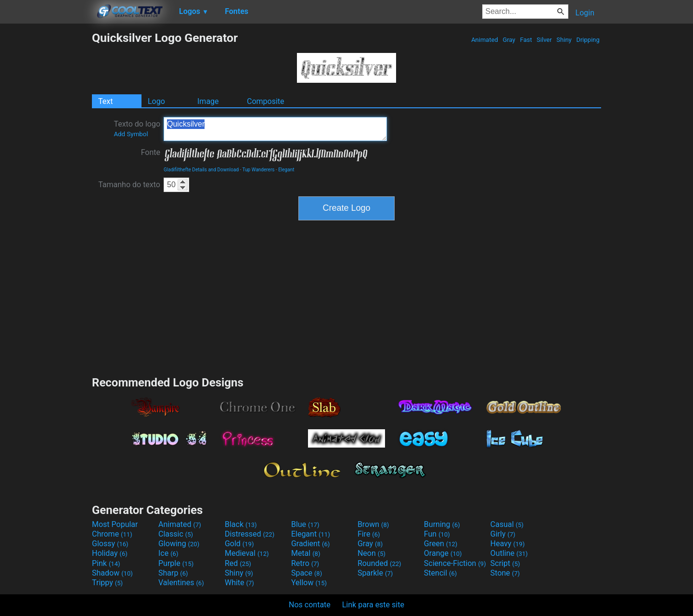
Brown (373, 524)
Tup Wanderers (259, 170)
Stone (505, 573)
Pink (106, 563)
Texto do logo (137, 128)
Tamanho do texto (129, 185)
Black (241, 524)
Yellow (309, 583)
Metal (306, 553)
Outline (509, 553)
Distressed (250, 534)
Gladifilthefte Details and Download (201, 170)
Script (505, 563)
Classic (176, 534)
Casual (507, 524)
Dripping (588, 40)
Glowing (179, 544)
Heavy (507, 544)
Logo (156, 101)
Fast (526, 40)
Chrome (112, 534)
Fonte (151, 152)
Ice (168, 553)
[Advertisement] (46, 175)
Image (208, 101)
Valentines (181, 583)
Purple (176, 563)
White (239, 583)
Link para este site (373, 605)
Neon (372, 553)
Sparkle (375, 573)
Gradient (310, 544)
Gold (239, 544)
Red (238, 563)
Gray (509, 40)
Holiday (110, 553)
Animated (485, 40)
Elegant (286, 170)
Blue (305, 524)
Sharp (173, 573)
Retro (305, 563)
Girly (503, 534)
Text (105, 101)
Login (585, 13)
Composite (266, 101)
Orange (443, 553)
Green (441, 544)
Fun (437, 534)
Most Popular (115, 524)
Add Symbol (131, 134)
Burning (442, 524)
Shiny (564, 40)
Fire (369, 534)
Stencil (440, 573)
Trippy (107, 583)
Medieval (247, 553)
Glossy (110, 544)
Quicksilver (275, 129)
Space (307, 573)
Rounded (379, 563)
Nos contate (310, 605)
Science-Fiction (455, 563)
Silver (544, 40)
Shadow (112, 573)
